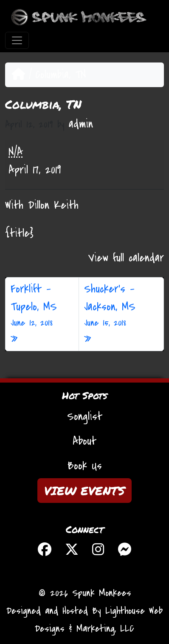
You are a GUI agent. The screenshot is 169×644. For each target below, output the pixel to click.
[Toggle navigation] (17, 40)
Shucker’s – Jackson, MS (121, 306)
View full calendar (126, 258)
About (84, 441)
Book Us (85, 466)
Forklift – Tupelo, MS (42, 306)
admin (81, 124)
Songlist (85, 417)
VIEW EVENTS (84, 491)
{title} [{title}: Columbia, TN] (19, 233)
